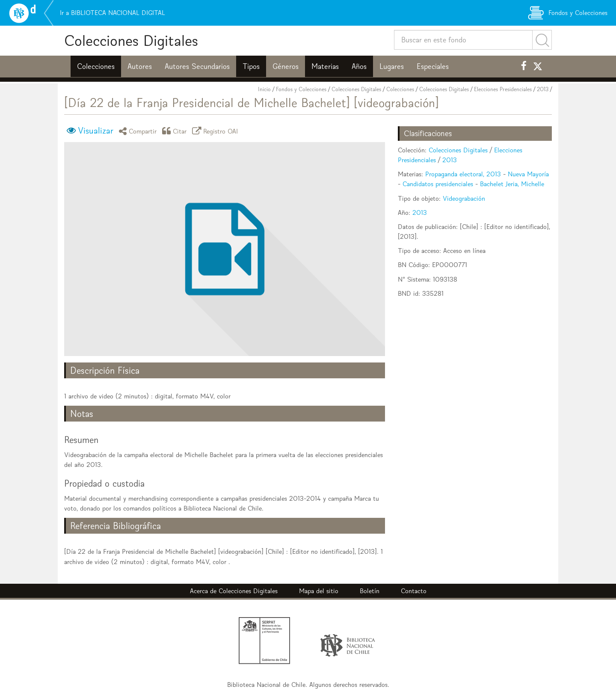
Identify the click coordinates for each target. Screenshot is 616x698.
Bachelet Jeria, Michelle (512, 184)
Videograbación (464, 198)
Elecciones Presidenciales (503, 89)
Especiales (433, 66)
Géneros (286, 66)
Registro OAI (216, 131)
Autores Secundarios (197, 66)
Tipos (251, 66)
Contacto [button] (414, 591)
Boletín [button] (370, 591)
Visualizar (96, 131)
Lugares (392, 66)
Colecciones (96, 66)
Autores (140, 66)
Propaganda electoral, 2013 (463, 174)
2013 (543, 89)
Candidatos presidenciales (438, 184)
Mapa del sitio (319, 591)
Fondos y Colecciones (301, 89)
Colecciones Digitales (131, 40)
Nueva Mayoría (528, 174)
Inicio (264, 89)
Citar (176, 131)
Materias (325, 66)
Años (359, 66)
